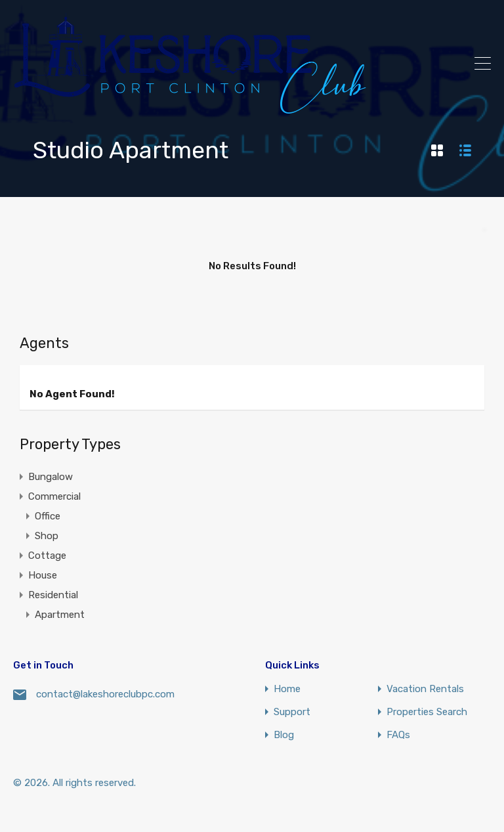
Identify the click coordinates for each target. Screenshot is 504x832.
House (43, 575)
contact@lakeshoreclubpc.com (105, 694)
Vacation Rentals (425, 689)
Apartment (60, 615)
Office (48, 516)
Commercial (54, 496)
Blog (284, 735)
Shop (47, 536)
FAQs (398, 735)
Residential (53, 595)
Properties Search (427, 712)
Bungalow (51, 477)
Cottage (47, 556)
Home (287, 689)
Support (292, 712)
